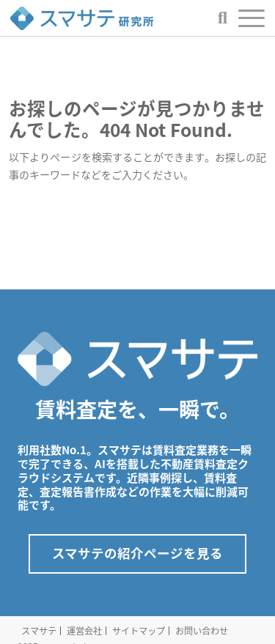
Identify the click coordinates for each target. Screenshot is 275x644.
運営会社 (84, 631)
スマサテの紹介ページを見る (137, 553)
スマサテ (39, 631)
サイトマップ (139, 631)
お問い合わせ (202, 631)
